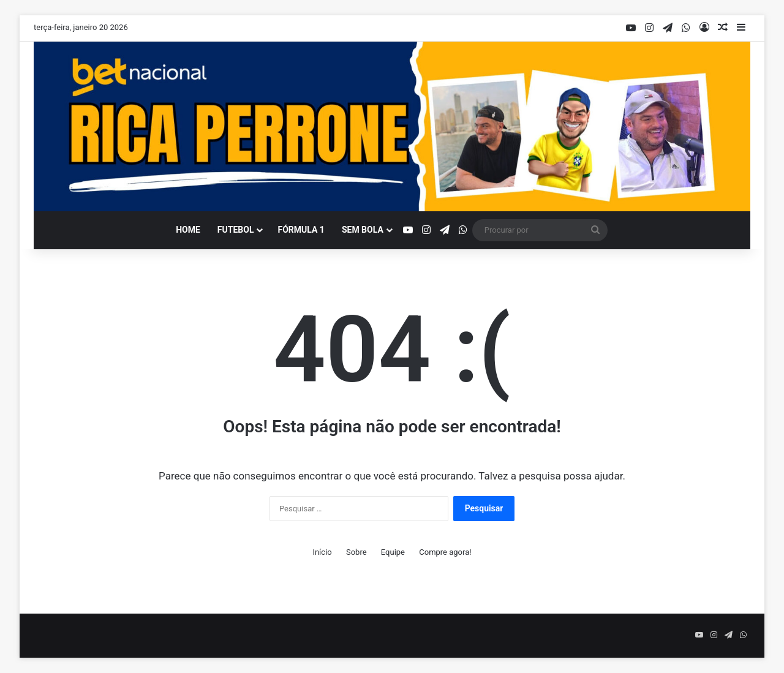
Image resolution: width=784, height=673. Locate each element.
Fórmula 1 (301, 230)
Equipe (393, 552)
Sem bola (363, 230)
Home (188, 230)
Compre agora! (445, 552)
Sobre (356, 552)
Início (322, 552)
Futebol (236, 230)
